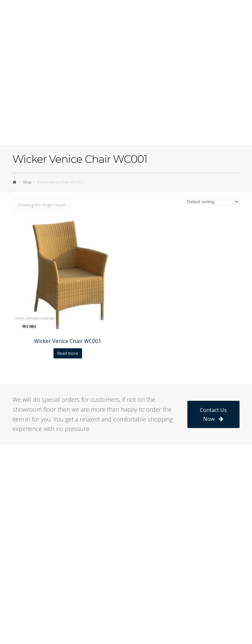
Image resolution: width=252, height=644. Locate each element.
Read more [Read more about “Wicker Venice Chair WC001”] (68, 353)
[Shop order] (212, 202)
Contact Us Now (213, 414)
